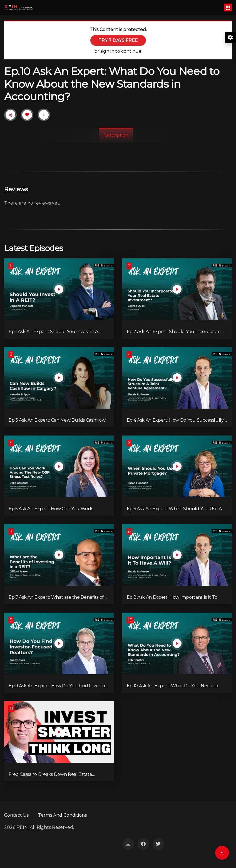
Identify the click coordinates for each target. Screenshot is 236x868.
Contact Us (16, 815)
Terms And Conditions (62, 815)
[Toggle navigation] (228, 7)
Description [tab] (116, 135)
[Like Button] (27, 115)
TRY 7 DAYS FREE (118, 40)
